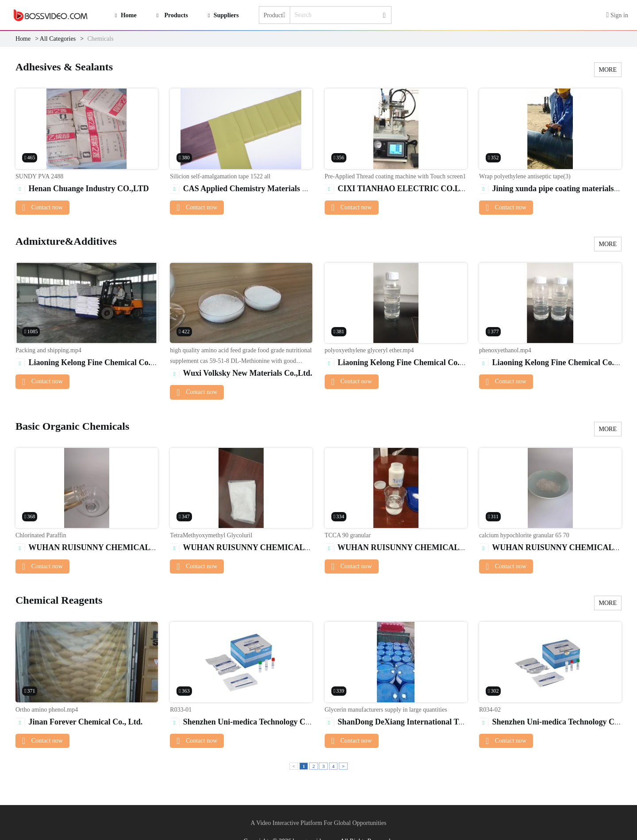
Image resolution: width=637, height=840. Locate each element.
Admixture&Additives (66, 241)
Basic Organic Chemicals (72, 426)
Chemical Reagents (59, 600)
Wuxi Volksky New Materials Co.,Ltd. (241, 373)
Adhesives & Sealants (64, 67)
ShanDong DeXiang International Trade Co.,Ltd (413, 722)
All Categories (58, 39)
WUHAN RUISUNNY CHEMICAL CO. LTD (99, 547)
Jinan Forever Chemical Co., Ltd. (79, 722)
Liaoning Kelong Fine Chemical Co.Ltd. (90, 362)
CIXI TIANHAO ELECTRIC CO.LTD (398, 189)
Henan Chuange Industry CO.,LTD (82, 189)
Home (23, 39)
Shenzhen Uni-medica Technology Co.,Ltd (248, 722)
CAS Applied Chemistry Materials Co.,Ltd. (250, 189)
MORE (608, 70)
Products (176, 15)
